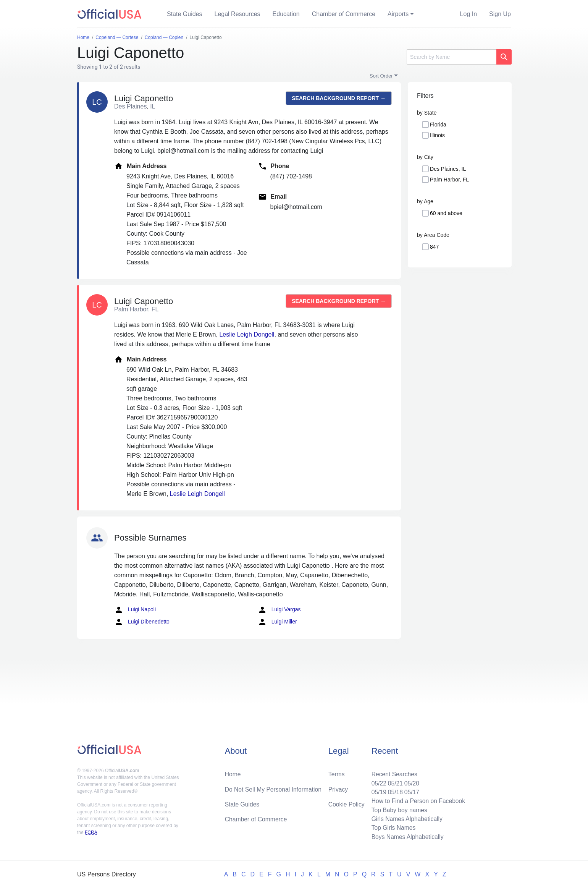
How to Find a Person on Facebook (417, 800)
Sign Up (500, 14)
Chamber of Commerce (344, 14)
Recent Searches (393, 772)
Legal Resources (237, 14)
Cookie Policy (346, 803)
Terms (336, 772)
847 (434, 247)
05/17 (410, 791)
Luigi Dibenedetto (142, 622)
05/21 (394, 781)
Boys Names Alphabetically (406, 836)
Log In (468, 14)
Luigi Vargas (279, 610)
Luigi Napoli (135, 610)
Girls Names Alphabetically (405, 818)
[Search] (451, 57)
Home (233, 772)
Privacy (338, 788)
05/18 (394, 791)
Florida (438, 125)
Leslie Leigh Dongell (247, 334)
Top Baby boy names (398, 809)
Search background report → (339, 98)
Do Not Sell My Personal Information (274, 788)
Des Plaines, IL (448, 169)
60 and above (446, 213)
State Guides (185, 14)
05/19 (377, 791)
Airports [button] (398, 14)
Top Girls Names (392, 827)
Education (286, 14)
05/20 (410, 781)
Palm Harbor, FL (449, 180)
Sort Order (381, 76)
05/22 (377, 781)
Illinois (437, 135)
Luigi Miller (277, 622)
